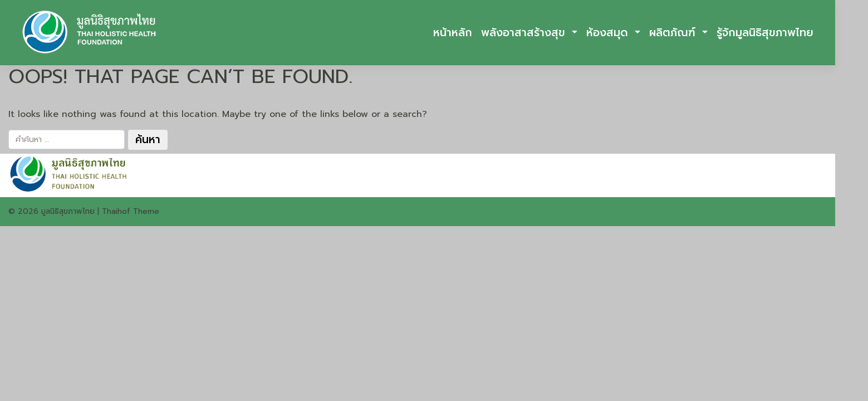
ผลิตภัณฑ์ (674, 33)
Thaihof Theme (131, 211)
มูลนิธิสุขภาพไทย (68, 211)
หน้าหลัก (453, 33)
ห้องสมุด (609, 33)
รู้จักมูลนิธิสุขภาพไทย (765, 33)
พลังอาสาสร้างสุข (525, 33)
